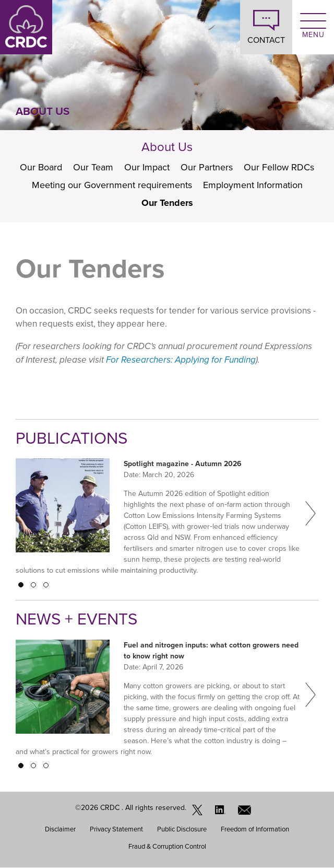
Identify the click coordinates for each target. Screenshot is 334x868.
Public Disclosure (182, 829)
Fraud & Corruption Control (167, 846)
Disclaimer (60, 829)
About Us (167, 147)
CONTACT (266, 40)
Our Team (93, 167)
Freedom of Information (255, 829)
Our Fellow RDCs (279, 167)
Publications (71, 438)
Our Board (41, 167)
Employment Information (253, 185)
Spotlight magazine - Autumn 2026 (183, 464)
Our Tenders (167, 203)
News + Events (76, 619)
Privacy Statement (116, 829)
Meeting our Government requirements (112, 185)
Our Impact (147, 167)
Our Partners (207, 167)
